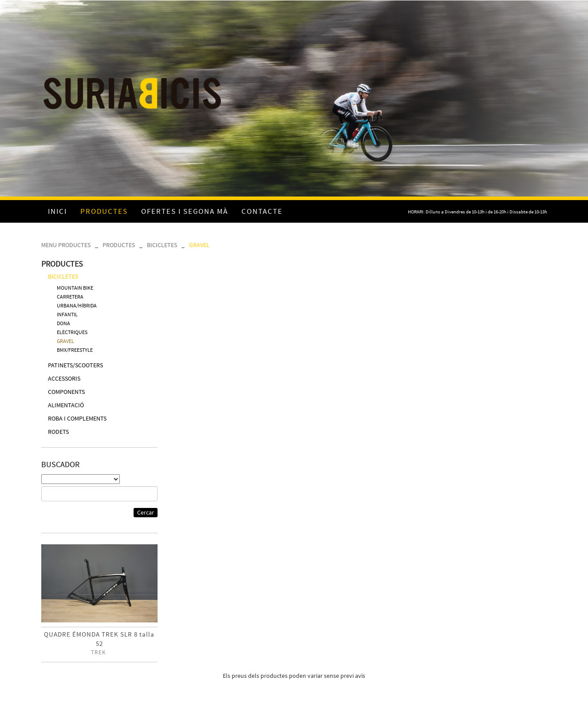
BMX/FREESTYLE (75, 350)
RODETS (58, 432)
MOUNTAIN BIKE (75, 288)
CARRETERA (70, 297)
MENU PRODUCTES (66, 245)
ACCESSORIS (64, 378)
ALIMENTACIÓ (66, 405)
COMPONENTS (66, 392)
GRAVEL (199, 245)
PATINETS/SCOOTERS (75, 365)
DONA (63, 323)
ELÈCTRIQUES (72, 332)
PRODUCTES (119, 245)
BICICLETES (162, 245)
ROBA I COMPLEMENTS (77, 418)
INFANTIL (67, 314)
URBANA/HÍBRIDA (77, 305)
